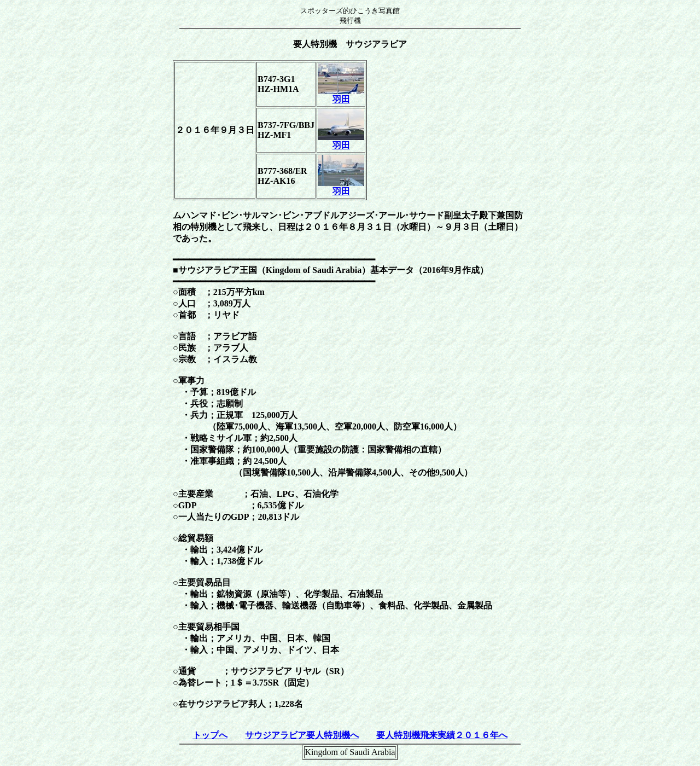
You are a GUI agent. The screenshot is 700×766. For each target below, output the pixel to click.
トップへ (210, 735)
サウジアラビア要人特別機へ (302, 735)
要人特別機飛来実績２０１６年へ (442, 735)
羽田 (341, 95)
